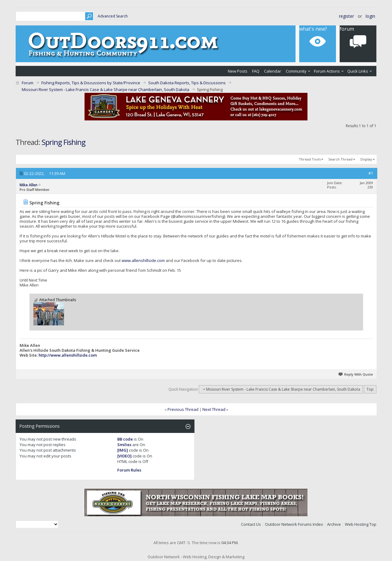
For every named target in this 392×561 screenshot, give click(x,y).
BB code (125, 439)
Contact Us (251, 524)
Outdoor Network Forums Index (294, 524)
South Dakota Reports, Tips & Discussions (187, 83)
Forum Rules (129, 470)
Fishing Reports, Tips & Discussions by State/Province (91, 83)
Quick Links (358, 71)
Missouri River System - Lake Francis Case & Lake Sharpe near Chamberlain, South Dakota (106, 89)
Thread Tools (310, 159)
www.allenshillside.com (143, 260)
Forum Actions (327, 71)
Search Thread (340, 159)
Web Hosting (357, 524)
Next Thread (214, 409)
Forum (347, 29)
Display (366, 159)
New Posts (238, 71)
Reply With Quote (356, 374)
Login (370, 16)
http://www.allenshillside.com (68, 355)
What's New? (313, 29)
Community (296, 71)
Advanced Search (113, 16)
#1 (371, 173)
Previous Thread (183, 409)
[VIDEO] (124, 456)
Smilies (124, 445)
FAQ (256, 71)
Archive (334, 524)
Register (347, 16)
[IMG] (123, 450)
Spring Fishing (64, 142)
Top (370, 389)
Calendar (273, 71)
